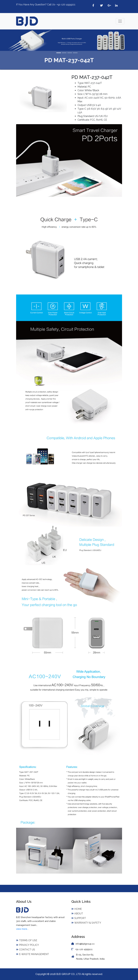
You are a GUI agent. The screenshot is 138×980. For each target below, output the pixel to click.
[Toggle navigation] (120, 21)
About (77, 914)
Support (79, 918)
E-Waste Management (33, 954)
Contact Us (26, 950)
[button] (10, 40)
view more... (22, 929)
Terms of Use (27, 940)
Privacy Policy (28, 945)
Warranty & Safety (86, 923)
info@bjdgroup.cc (85, 944)
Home (77, 909)
